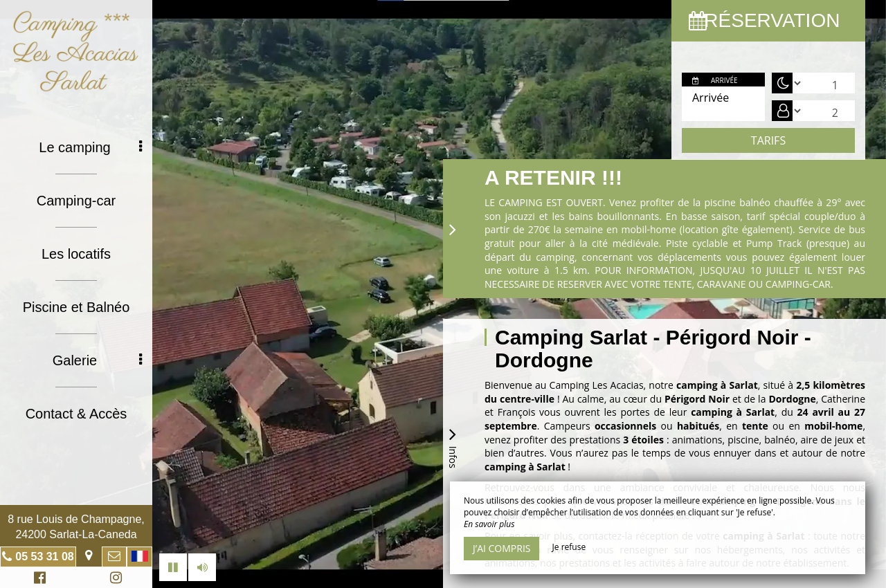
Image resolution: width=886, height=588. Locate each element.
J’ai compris (501, 548)
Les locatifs (76, 254)
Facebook (38, 579)
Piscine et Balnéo (76, 307)
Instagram (114, 579)
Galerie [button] (97, 360)
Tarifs (768, 140)
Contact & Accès (76, 414)
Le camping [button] (90, 147)
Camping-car (76, 201)
